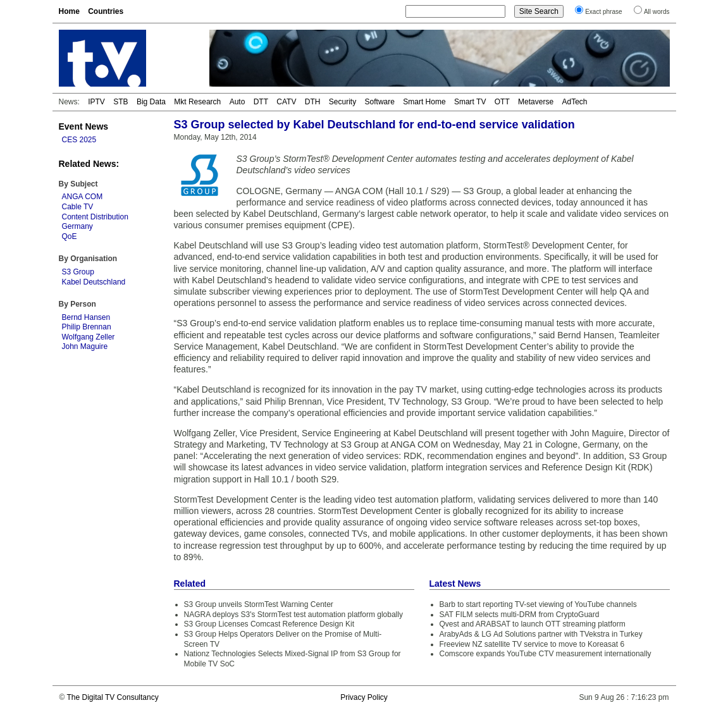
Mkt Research (197, 102)
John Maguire (85, 346)
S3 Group (78, 272)
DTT (261, 102)
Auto (238, 102)
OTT (502, 102)
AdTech (574, 102)
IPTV (96, 102)
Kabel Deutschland (94, 282)
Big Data (151, 102)
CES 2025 (79, 140)
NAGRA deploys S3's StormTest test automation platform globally (293, 615)
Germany (77, 226)
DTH (313, 102)
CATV (286, 102)
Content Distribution (95, 217)
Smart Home (424, 102)
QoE (70, 236)
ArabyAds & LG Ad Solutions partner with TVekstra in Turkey (541, 634)
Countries (106, 11)
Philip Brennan (87, 327)
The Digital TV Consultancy (112, 697)
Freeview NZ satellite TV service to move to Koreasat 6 (532, 644)
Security (342, 102)
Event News (84, 126)
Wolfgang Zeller (89, 337)
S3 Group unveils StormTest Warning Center (259, 604)
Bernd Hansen (86, 317)
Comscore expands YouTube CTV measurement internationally (546, 654)
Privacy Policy (364, 697)
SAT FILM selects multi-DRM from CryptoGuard (520, 615)
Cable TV (78, 207)
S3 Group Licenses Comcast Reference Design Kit (269, 624)
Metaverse (536, 102)
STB (120, 102)
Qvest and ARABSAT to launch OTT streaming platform (533, 624)
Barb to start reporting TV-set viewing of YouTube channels (538, 604)
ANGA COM (83, 197)
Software (380, 102)
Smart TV (470, 102)
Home (69, 11)
